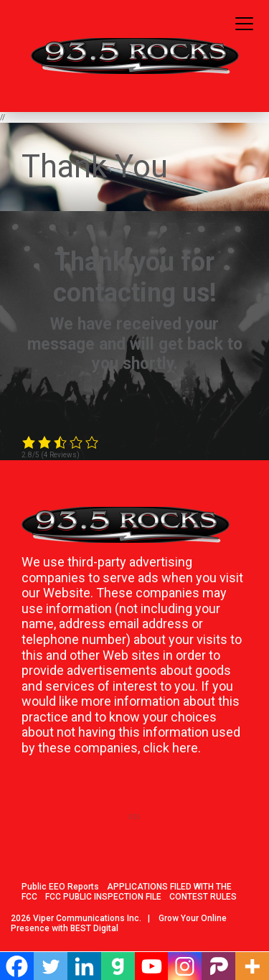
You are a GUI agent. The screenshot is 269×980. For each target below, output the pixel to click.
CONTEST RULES (203, 897)
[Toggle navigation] (244, 24)
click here (170, 748)
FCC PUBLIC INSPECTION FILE (103, 897)
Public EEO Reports (60, 887)
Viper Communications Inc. (87, 918)
